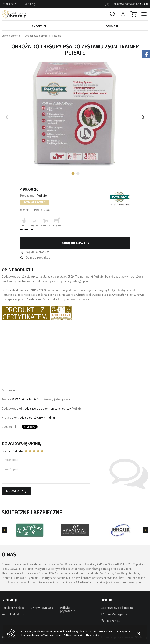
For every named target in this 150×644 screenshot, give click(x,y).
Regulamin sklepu (13, 608)
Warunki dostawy (13, 614)
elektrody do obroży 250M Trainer (34, 418)
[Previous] (5, 530)
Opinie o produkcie (38, 258)
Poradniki (39, 26)
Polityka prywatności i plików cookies (81, 635)
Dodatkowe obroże (36, 36)
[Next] (143, 117)
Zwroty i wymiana (42, 608)
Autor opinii (11, 460)
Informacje (9, 4)
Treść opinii (11, 470)
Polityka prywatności (68, 609)
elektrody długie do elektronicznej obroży (44, 409)
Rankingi (30, 4)
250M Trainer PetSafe (25, 400)
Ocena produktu (12, 451)
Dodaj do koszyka (75, 243)
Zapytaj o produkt (37, 252)
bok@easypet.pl (117, 614)
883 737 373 (114, 621)
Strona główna (11, 36)
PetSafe (57, 36)
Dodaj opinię (16, 491)
